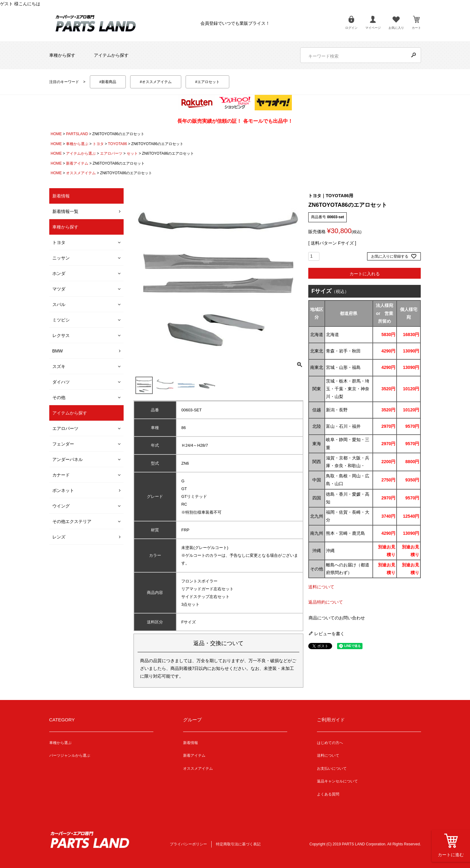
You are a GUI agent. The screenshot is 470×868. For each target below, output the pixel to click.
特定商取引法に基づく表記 (238, 844)
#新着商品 (108, 82)
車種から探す (62, 55)
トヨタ (98, 144)
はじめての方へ (330, 743)
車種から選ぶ (77, 144)
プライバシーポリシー (188, 844)
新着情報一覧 (65, 211)
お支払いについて (332, 768)
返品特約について (326, 602)
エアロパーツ (111, 153)
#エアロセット (207, 82)
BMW (58, 351)
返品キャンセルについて (337, 781)
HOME (56, 134)
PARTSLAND (77, 134)
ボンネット (63, 490)
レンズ (59, 537)
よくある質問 (328, 794)
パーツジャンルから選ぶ (70, 755)
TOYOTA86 (117, 144)
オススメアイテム (81, 173)
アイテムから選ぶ (81, 153)
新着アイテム (77, 163)
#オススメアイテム (156, 82)
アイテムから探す (111, 55)
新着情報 (191, 743)
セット (132, 153)
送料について (321, 587)
